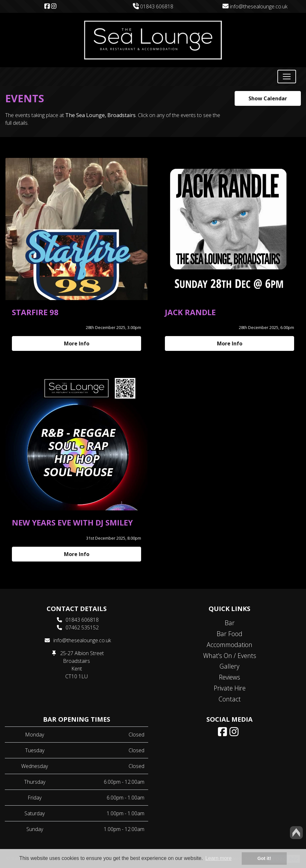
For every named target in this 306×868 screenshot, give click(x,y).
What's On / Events (230, 656)
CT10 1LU (76, 676)
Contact (230, 699)
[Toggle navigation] (287, 77)
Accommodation (230, 645)
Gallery (230, 666)
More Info (77, 343)
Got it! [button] (264, 858)
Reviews (230, 677)
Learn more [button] (219, 858)
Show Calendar (268, 98)
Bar (230, 623)
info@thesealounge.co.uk (255, 6)
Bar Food (230, 634)
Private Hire (230, 688)
